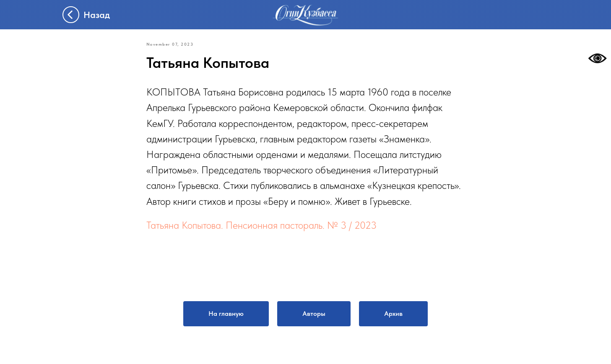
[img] (306, 15)
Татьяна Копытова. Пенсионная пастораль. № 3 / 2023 (261, 225)
